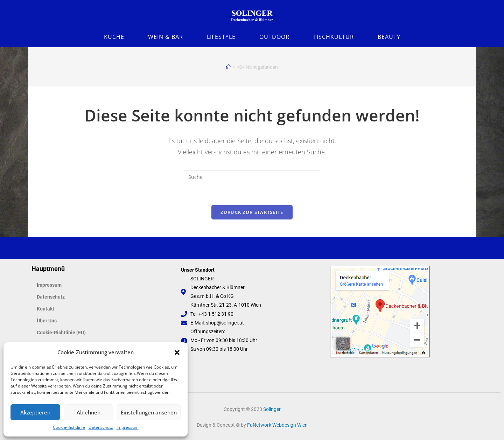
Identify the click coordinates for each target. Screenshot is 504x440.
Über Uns (47, 321)
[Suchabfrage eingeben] (252, 177)
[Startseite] (228, 67)
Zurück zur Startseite (252, 212)
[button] (177, 352)
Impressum (128, 427)
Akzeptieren (35, 412)
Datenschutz (101, 427)
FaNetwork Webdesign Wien (277, 425)
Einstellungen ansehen (149, 412)
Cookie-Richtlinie (69, 427)
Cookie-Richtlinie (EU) (61, 333)
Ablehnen (89, 412)
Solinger (272, 409)
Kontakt (45, 309)
